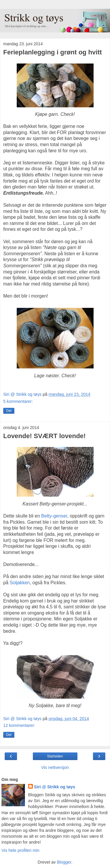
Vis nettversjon (55, 767)
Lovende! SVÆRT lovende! (44, 436)
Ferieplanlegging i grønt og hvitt (53, 52)
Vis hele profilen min (20, 850)
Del (9, 411)
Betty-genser (54, 516)
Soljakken (20, 583)
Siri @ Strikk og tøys (55, 787)
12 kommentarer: (19, 725)
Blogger (64, 862)
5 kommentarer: (18, 401)
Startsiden (55, 756)
